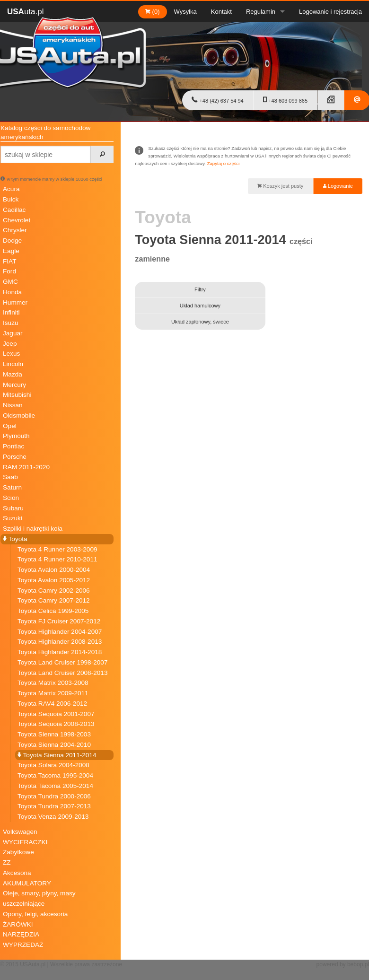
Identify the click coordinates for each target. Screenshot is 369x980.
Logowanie (338, 186)
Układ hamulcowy (200, 306)
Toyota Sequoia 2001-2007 (56, 714)
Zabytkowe (18, 852)
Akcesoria (17, 873)
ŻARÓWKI (18, 924)
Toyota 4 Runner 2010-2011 (57, 559)
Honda (12, 292)
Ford (9, 271)
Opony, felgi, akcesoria (35, 914)
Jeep (10, 344)
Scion (11, 498)
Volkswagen (20, 832)
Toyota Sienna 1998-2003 (54, 734)
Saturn (12, 487)
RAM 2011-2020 (26, 467)
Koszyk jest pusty (280, 186)
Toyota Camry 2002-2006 (54, 591)
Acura (11, 189)
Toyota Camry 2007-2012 (54, 600)
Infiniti (11, 312)
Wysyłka (185, 12)
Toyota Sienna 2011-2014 (57, 755)
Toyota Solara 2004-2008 (53, 765)
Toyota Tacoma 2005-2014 (55, 786)
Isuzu (11, 323)
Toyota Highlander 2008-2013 (60, 642)
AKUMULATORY (27, 883)
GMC (10, 282)
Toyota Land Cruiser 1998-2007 (62, 662)
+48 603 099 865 (285, 100)
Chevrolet (17, 220)
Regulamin (261, 12)
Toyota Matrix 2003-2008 (53, 683)
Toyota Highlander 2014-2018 (60, 652)
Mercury (14, 385)
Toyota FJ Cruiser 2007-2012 (59, 621)
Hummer (15, 302)
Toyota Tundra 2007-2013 (54, 806)
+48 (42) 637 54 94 (217, 100)
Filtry (200, 289)
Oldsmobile (19, 416)
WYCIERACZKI (25, 842)
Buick (11, 199)
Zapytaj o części (224, 163)
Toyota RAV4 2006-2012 (52, 704)
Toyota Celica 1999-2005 (53, 611)
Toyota (15, 539)
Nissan (13, 405)
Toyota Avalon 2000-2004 (54, 570)
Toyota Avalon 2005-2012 (54, 580)
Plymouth (16, 436)
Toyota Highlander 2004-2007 (60, 632)
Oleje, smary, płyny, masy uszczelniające (39, 898)
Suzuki (13, 518)
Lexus (11, 354)
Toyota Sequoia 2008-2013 (56, 724)
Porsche (15, 457)
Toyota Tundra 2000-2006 (54, 796)
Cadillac (14, 210)
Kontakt (221, 12)
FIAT (9, 261)
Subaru (13, 508)
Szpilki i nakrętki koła (33, 529)
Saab (10, 477)
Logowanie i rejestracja (330, 12)
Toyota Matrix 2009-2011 (53, 693)
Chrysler (15, 230)
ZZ (7, 862)
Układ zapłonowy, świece (200, 322)
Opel (10, 426)
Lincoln (13, 364)
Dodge (12, 241)
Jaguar (13, 333)
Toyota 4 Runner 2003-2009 (57, 549)
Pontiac (13, 446)
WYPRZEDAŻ (23, 945)
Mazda (13, 374)
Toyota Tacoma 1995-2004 (55, 775)
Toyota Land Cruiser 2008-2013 (62, 673)
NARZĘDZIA (21, 934)
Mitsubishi (17, 395)
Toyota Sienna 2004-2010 (54, 745)
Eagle (11, 251)
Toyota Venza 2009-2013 (53, 817)
